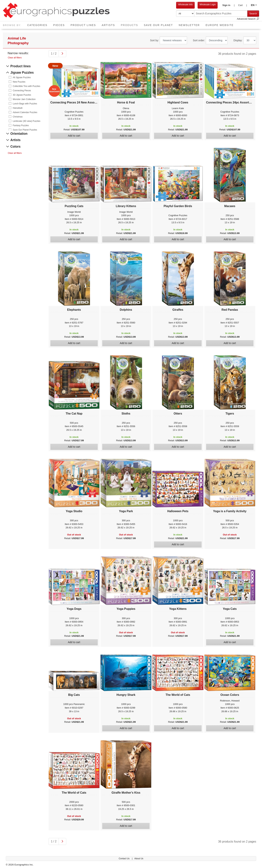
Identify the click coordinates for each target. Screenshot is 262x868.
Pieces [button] (59, 25)
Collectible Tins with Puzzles (26, 86)
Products (131, 24)
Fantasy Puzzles (21, 125)
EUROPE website (220, 25)
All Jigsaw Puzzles (22, 77)
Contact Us (124, 859)
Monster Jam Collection (24, 99)
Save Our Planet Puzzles (25, 130)
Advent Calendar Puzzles (25, 112)
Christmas (18, 117)
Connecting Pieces (22, 91)
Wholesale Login (208, 5)
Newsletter (189, 25)
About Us (139, 859)
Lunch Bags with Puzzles (25, 104)
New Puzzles (19, 82)
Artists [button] (108, 25)
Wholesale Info (185, 5)
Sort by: (154, 40)
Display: (238, 40)
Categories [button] (37, 25)
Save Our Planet (158, 25)
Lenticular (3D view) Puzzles (26, 121)
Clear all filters (15, 58)
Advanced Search (248, 19)
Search (253, 14)
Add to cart (74, 136)
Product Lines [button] (83, 25)
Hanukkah (18, 108)
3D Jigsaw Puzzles (22, 95)
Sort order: (199, 40)
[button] (228, 5)
